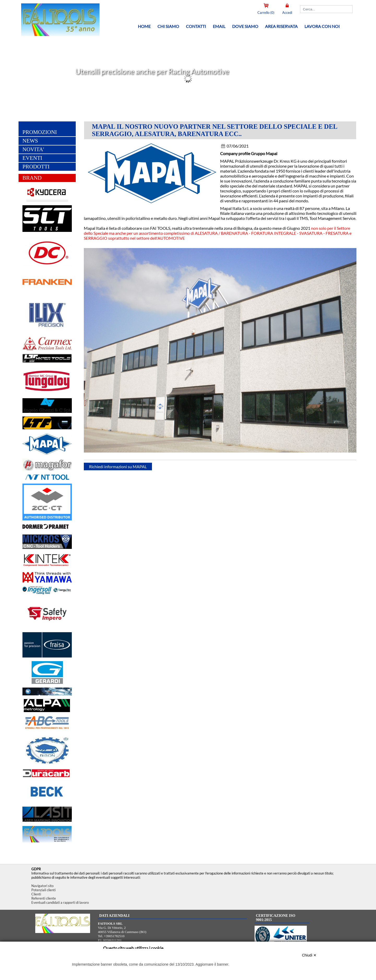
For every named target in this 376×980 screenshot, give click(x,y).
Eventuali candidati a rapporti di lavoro (60, 902)
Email (219, 26)
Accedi (287, 13)
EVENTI (32, 159)
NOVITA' (33, 150)
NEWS (30, 141)
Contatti (196, 26)
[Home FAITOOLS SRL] (57, 35)
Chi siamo (168, 26)
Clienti (36, 894)
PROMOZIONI (40, 133)
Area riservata (281, 26)
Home (144, 26)
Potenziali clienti (43, 890)
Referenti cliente (44, 898)
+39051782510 (114, 936)
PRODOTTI (36, 167)
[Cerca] (326, 9)
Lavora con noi (322, 26)
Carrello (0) (266, 13)
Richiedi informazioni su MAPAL (118, 467)
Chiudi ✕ (309, 955)
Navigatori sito (42, 886)
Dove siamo (245, 26)
